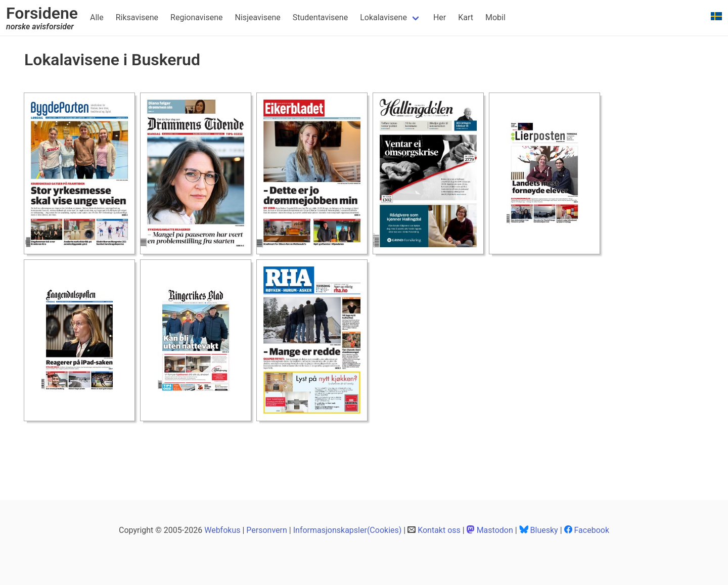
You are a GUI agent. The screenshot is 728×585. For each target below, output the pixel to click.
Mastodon (495, 530)
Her (440, 17)
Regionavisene (196, 17)
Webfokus (222, 530)
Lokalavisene (383, 17)
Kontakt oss (439, 530)
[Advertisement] (208, 449)
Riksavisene (137, 17)
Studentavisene (320, 17)
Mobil (495, 17)
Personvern (267, 530)
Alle (97, 17)
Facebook (592, 530)
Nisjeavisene (258, 17)
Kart (466, 17)
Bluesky (544, 530)
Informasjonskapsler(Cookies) (348, 530)
